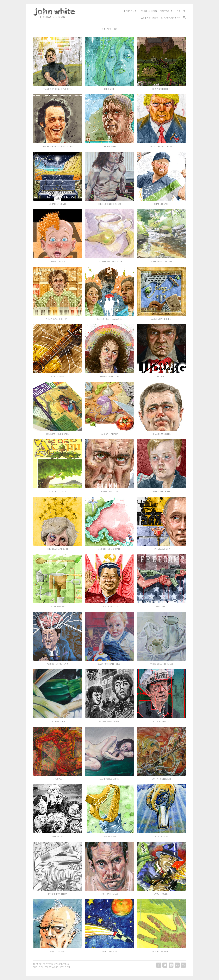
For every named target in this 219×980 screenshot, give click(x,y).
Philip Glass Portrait (58, 319)
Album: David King (161, 319)
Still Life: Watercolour (109, 261)
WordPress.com (61, 967)
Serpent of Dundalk (109, 549)
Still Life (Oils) (58, 721)
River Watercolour (161, 261)
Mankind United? (58, 894)
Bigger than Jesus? (109, 721)
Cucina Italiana (109, 434)
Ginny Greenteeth (161, 89)
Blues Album (161, 837)
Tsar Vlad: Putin (161, 549)
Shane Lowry (161, 204)
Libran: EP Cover (58, 204)
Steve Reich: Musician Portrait (58, 146)
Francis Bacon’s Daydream (58, 89)
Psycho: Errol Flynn (58, 664)
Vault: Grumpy (58, 951)
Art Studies (150, 18)
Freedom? (161, 606)
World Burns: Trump (161, 146)
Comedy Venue (58, 261)
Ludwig (161, 376)
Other (181, 11)
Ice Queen (109, 89)
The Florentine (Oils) (109, 204)
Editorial (167, 11)
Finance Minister (161, 434)
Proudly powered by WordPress (51, 964)
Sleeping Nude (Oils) (109, 779)
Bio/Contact (171, 18)
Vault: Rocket (109, 951)
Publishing (149, 11)
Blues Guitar (58, 376)
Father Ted (58, 837)
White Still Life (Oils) (161, 664)
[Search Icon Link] (183, 18)
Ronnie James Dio (109, 376)
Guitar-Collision (161, 779)
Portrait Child (161, 491)
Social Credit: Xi (109, 606)
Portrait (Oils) (109, 894)
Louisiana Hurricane (58, 434)
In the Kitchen (58, 606)
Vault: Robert (161, 894)
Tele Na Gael (109, 837)
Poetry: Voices (58, 491)
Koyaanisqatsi (161, 721)
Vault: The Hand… (161, 951)
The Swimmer (109, 146)
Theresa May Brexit (58, 549)
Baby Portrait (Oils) (109, 664)
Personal (131, 11)
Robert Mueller (109, 491)
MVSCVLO (58, 779)
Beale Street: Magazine (109, 319)
